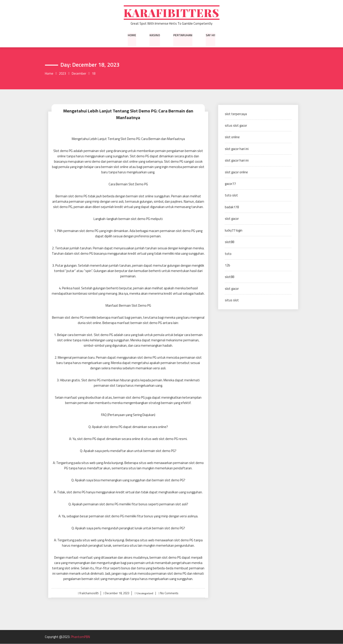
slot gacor (232, 219)
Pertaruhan (183, 35)
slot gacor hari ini (237, 149)
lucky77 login (234, 231)
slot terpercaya (236, 114)
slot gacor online (236, 172)
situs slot (232, 301)
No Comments (169, 593)
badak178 (232, 207)
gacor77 (230, 184)
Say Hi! (210, 35)
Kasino (155, 35)
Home (132, 35)
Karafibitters (171, 13)
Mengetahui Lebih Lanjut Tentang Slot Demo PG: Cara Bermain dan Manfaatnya (128, 114)
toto (228, 254)
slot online (232, 137)
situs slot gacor (236, 126)
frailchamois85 (89, 593)
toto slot (231, 196)
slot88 (229, 242)
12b (227, 266)
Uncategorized (144, 593)
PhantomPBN (80, 637)
